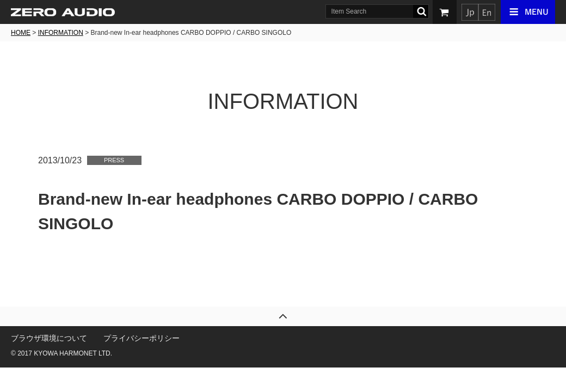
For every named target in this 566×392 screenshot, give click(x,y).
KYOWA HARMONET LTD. (73, 353)
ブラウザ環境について (49, 338)
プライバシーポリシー (141, 338)
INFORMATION (61, 33)
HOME (21, 33)
